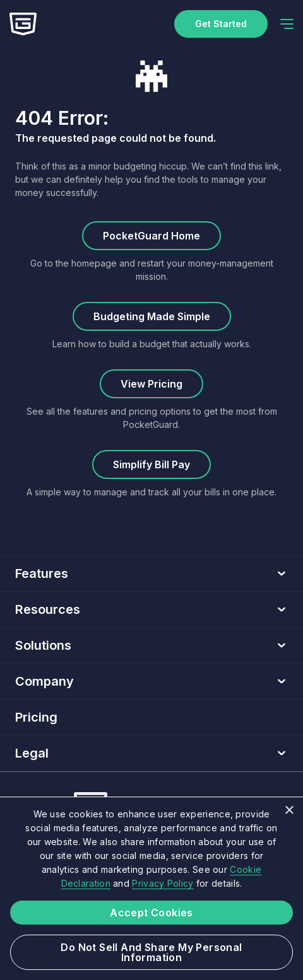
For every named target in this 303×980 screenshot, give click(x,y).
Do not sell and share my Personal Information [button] (151, 952)
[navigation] (287, 24)
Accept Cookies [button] (151, 913)
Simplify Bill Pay (151, 464)
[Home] (23, 24)
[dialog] (151, 888)
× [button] (289, 811)
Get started (221, 24)
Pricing (36, 717)
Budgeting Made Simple (152, 316)
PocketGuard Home (151, 236)
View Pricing (151, 384)
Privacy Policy (163, 883)
